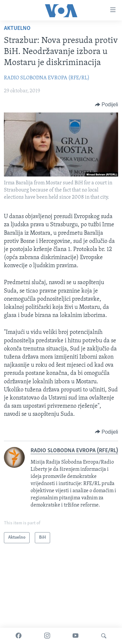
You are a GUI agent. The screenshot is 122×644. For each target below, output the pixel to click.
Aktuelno (17, 28)
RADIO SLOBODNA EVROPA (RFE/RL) (47, 78)
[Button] (107, 105)
